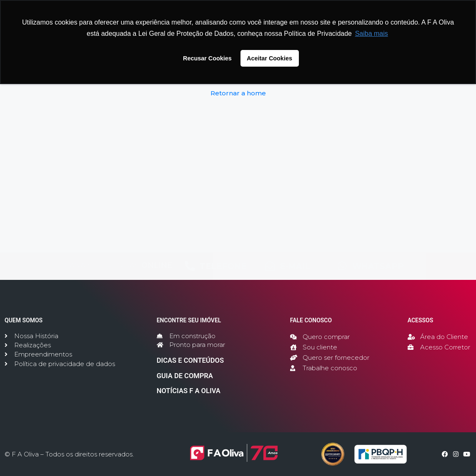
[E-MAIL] (270, 266)
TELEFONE (223, 266)
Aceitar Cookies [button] (269, 58)
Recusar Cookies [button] (207, 58)
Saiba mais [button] (372, 34)
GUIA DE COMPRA (180, 378)
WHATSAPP (378, 266)
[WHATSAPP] (342, 266)
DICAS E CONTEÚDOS (185, 364)
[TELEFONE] (190, 266)
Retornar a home (238, 93)
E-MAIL (295, 266)
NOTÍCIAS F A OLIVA (184, 392)
